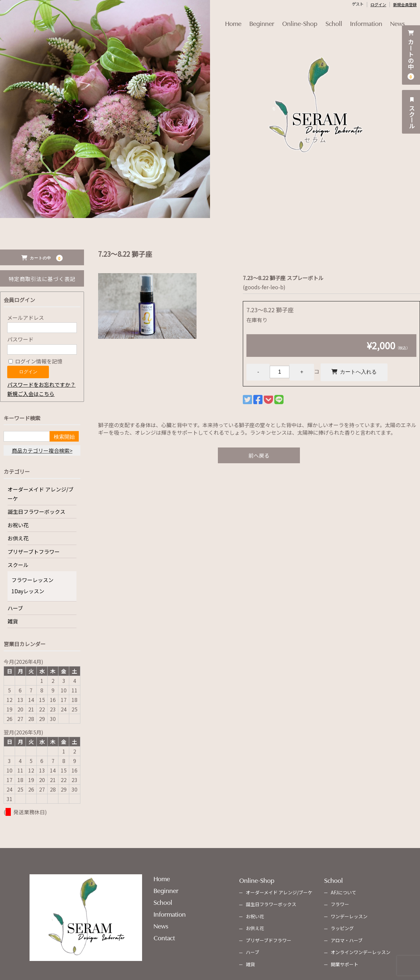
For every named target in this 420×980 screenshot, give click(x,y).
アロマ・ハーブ (347, 940)
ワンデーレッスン (349, 916)
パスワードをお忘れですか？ (41, 384)
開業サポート (345, 964)
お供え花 (18, 538)
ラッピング (342, 928)
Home (225, 19)
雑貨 (13, 621)
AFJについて (344, 892)
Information (371, 19)
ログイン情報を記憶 (35, 361)
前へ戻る (259, 456)
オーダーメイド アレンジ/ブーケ (41, 494)
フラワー (340, 904)
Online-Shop (298, 19)
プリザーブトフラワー (34, 552)
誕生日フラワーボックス (36, 512)
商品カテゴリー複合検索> (42, 450)
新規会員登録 (405, 5)
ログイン (378, 5)
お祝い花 (18, 525)
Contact (164, 937)
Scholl (336, 19)
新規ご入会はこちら (31, 394)
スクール (412, 112)
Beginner (257, 19)
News (406, 19)
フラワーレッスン (32, 580)
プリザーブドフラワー (269, 940)
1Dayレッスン (28, 591)
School (163, 902)
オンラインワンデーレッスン (361, 952)
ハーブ (15, 608)
